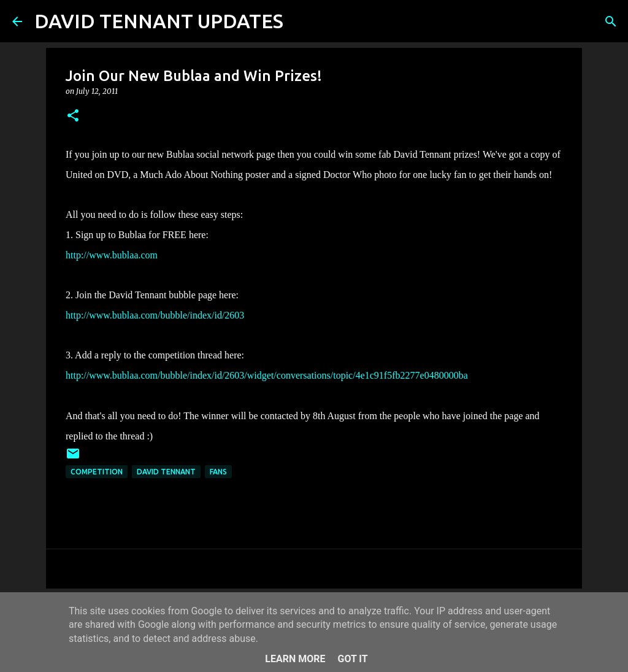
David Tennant (166, 472)
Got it (352, 659)
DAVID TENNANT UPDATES (159, 21)
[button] (73, 116)
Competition (97, 472)
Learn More (295, 659)
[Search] (301, 21)
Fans (218, 472)
